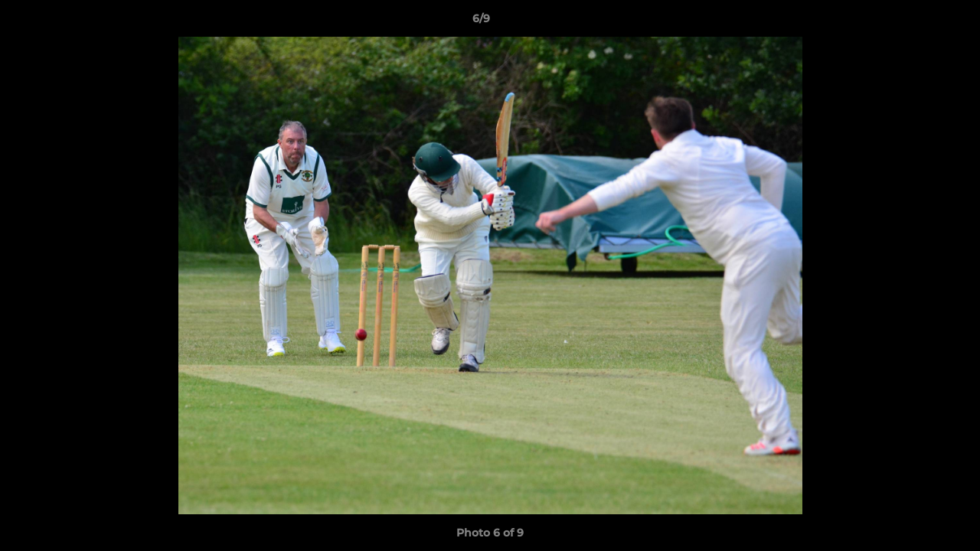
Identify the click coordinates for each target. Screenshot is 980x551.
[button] (916, 22)
